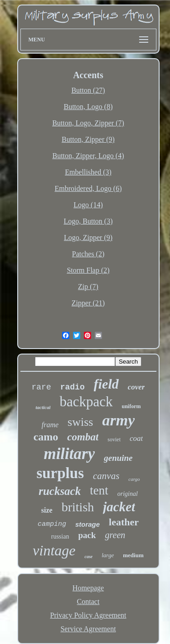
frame (50, 425)
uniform (131, 406)
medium (133, 555)
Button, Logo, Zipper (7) (88, 123)
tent (99, 490)
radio (73, 387)
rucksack (60, 491)
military (69, 454)
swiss (80, 422)
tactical (43, 407)
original (128, 494)
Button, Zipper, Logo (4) (88, 156)
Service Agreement (88, 629)
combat (83, 437)
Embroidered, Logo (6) (88, 188)
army (118, 420)
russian (60, 537)
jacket (119, 507)
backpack (86, 402)
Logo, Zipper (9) (88, 237)
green (115, 535)
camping (52, 524)
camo (46, 437)
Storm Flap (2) (88, 270)
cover (136, 387)
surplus (60, 473)
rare (41, 387)
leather (124, 522)
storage (87, 524)
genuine (118, 458)
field (106, 384)
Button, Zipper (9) (88, 139)
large (108, 555)
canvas (106, 476)
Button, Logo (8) (88, 107)
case (88, 557)
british (78, 507)
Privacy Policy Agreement (88, 615)
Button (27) (88, 90)
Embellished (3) (88, 172)
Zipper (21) (88, 303)
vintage (54, 550)
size (47, 510)
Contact (88, 602)
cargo (134, 479)
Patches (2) (88, 254)
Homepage (88, 588)
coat (136, 438)
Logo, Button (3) (88, 221)
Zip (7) (88, 287)
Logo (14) (88, 205)
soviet (114, 439)
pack (87, 535)
